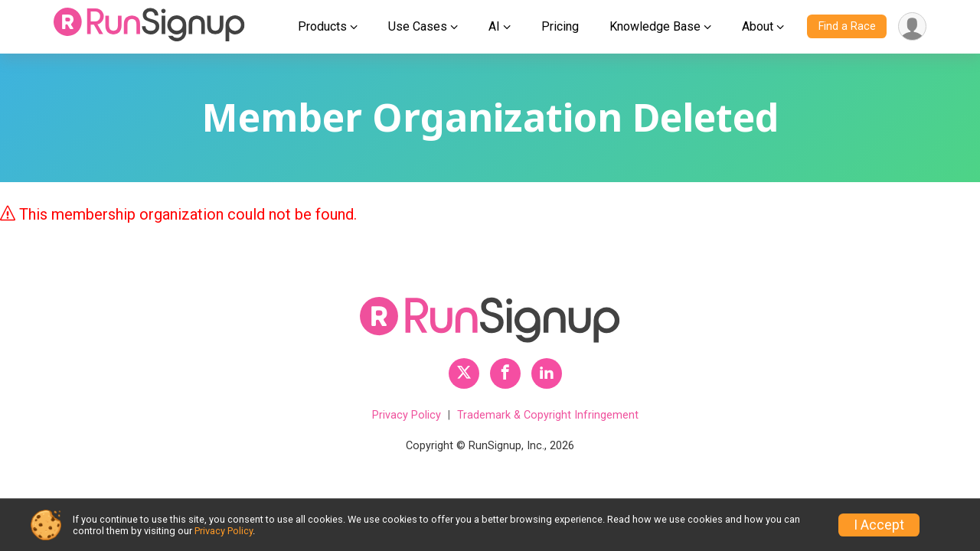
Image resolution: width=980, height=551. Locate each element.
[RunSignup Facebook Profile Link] (505, 373)
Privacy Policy (407, 415)
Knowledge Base (655, 26)
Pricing (560, 26)
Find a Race (847, 26)
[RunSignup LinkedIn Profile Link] (547, 373)
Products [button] (322, 26)
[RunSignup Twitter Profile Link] (464, 373)
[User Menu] (912, 26)
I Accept (879, 525)
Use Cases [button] (418, 26)
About (758, 26)
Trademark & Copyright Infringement (548, 415)
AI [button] (494, 26)
